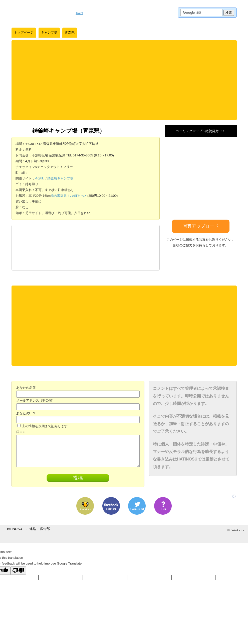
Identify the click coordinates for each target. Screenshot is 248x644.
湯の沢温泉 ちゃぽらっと (69, 196)
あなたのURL (26, 413)
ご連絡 (31, 529)
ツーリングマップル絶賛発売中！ (201, 131)
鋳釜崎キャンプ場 (60, 178)
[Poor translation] (18, 571)
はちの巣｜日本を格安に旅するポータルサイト (41, 13)
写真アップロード (201, 226)
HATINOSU (14, 529)
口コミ (21, 432)
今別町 (40, 178)
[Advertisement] (124, 80)
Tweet (79, 13)
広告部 (45, 529)
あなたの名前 (26, 388)
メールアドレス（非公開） (36, 400)
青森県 (70, 32)
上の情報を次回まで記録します (43, 426)
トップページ (24, 32)
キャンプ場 (49, 32)
